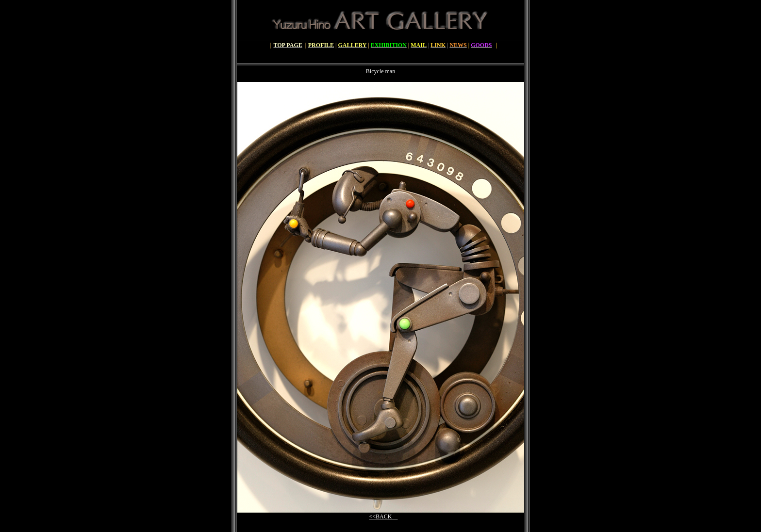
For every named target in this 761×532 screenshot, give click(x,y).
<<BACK (384, 516)
